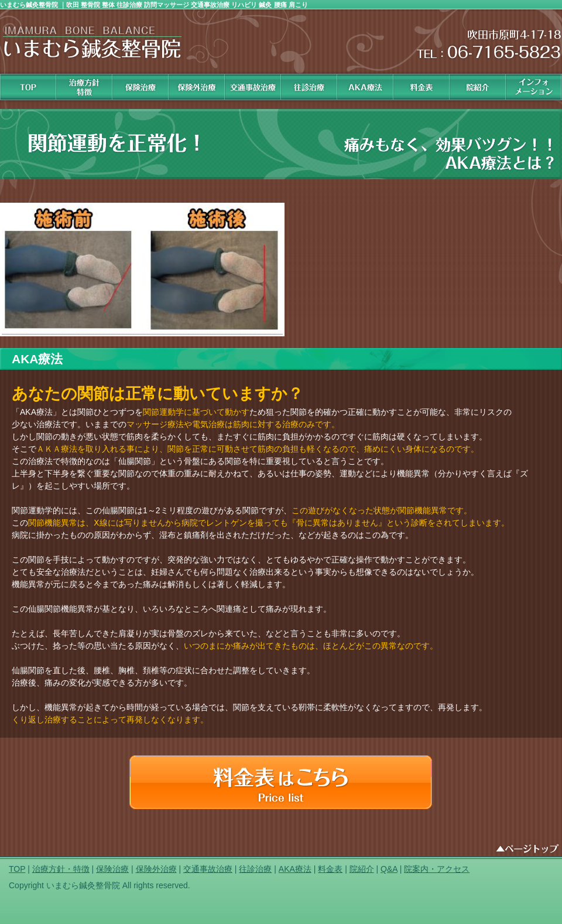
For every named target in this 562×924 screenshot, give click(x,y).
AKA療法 (295, 869)
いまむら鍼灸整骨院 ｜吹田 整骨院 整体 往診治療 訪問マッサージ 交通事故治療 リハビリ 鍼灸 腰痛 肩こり (154, 5)
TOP (17, 869)
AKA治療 (365, 87)
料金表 (421, 87)
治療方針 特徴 (84, 87)
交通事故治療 (253, 87)
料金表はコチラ (281, 782)
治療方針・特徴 (61, 869)
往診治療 (309, 87)
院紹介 (478, 87)
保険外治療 (197, 87)
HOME (28, 87)
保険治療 (140, 87)
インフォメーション (534, 87)
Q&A (389, 869)
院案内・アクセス (437, 869)
